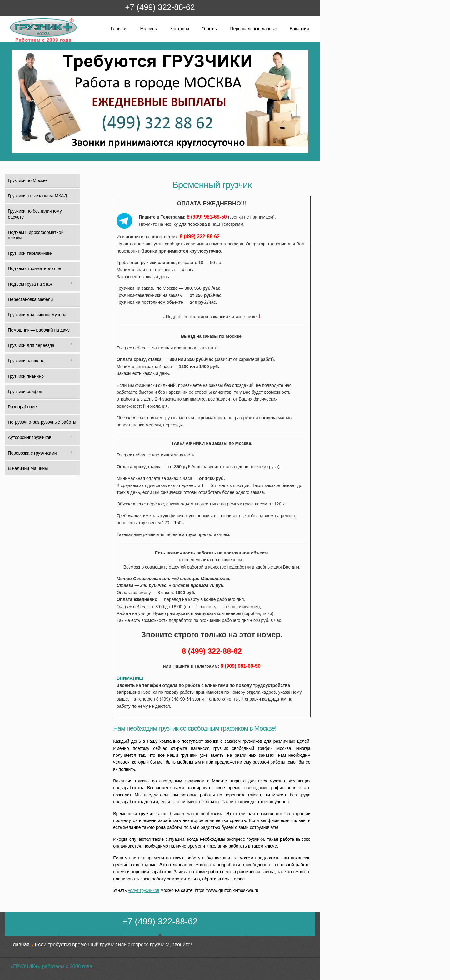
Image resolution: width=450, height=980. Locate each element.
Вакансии (299, 29)
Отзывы (210, 29)
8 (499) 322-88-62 (200, 236)
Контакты (180, 29)
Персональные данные (254, 29)
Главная (119, 29)
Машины (149, 29)
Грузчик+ (14, 41)
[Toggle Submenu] (71, 284)
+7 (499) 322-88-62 (160, 7)
